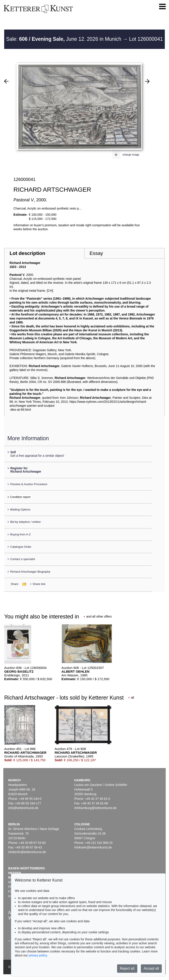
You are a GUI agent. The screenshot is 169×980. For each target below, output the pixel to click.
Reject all (127, 968)
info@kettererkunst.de (23, 808)
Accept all (151, 968)
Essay (96, 253)
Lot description (28, 253)
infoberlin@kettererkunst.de (27, 852)
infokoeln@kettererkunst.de (93, 847)
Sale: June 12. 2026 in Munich (64, 39)
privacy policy (38, 955)
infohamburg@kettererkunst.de (95, 808)
